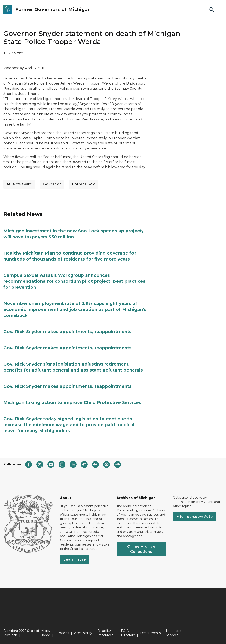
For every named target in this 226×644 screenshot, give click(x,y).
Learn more (75, 559)
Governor (52, 184)
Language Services (174, 633)
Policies (63, 633)
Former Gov (83, 184)
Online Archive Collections (141, 549)
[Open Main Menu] (220, 10)
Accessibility (83, 633)
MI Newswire (19, 184)
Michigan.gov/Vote (195, 517)
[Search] (211, 10)
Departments (150, 633)
